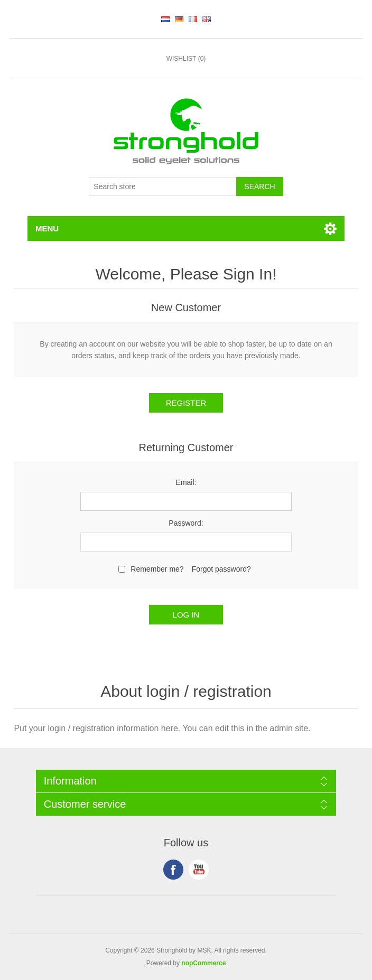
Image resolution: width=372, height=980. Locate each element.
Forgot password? (221, 569)
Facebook (173, 870)
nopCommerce (203, 963)
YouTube (199, 870)
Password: (186, 523)
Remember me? (157, 569)
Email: (186, 482)
